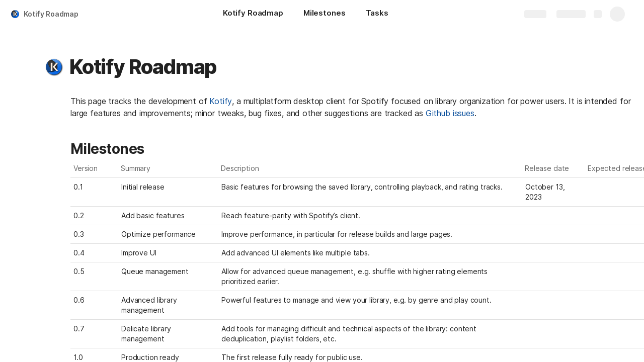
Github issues (450, 113)
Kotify (221, 101)
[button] (54, 67)
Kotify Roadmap (51, 14)
